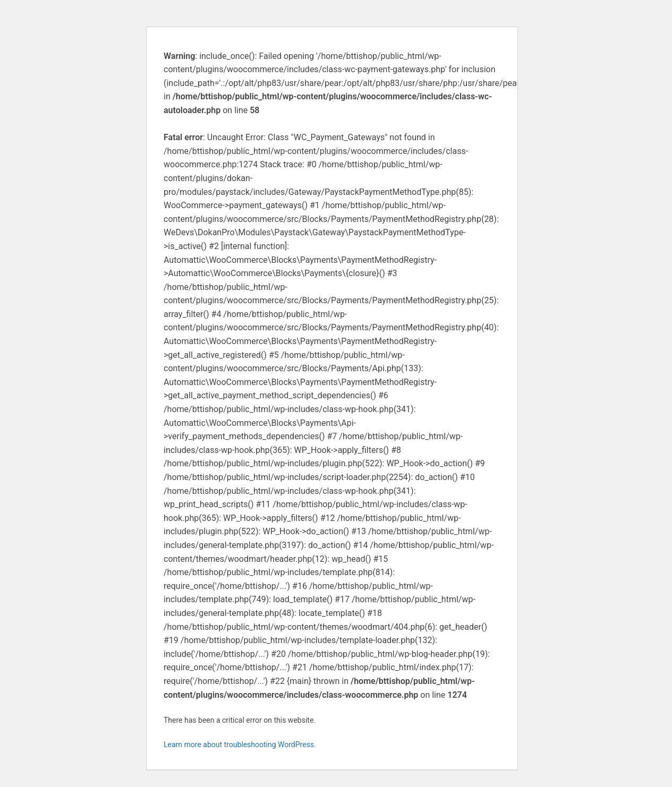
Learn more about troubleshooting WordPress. (240, 745)
